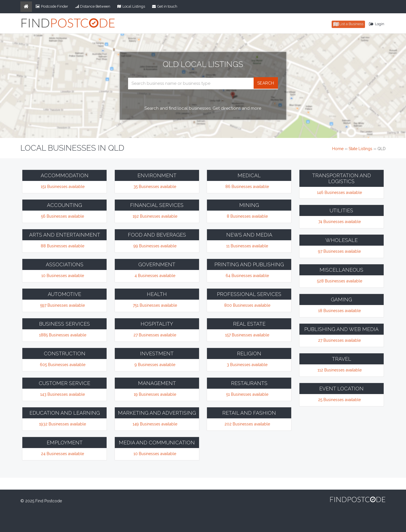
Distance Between (93, 6)
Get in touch (165, 6)
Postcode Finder (52, 6)
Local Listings (131, 6)
